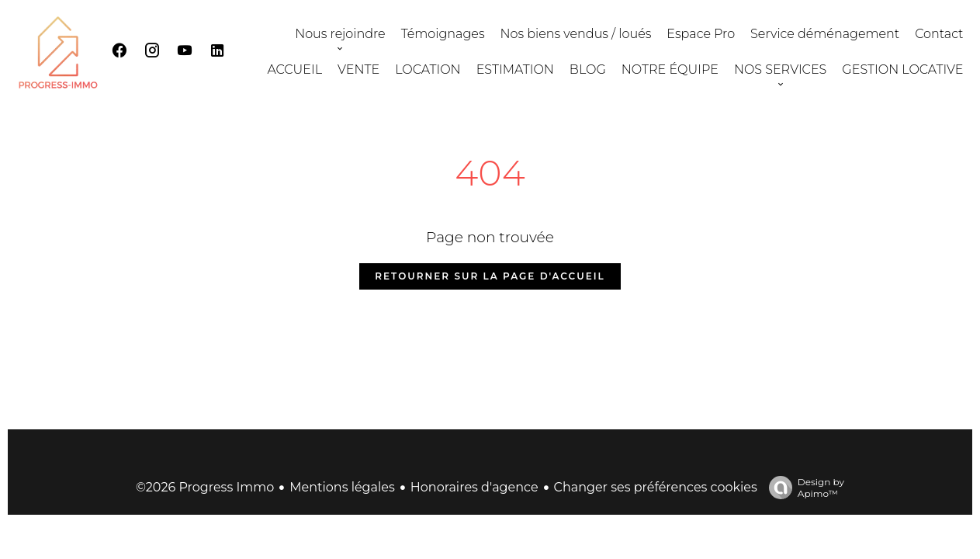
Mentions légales (342, 487)
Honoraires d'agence (474, 487)
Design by (803, 488)
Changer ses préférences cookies (656, 487)
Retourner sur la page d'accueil (490, 276)
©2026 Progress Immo (205, 487)
